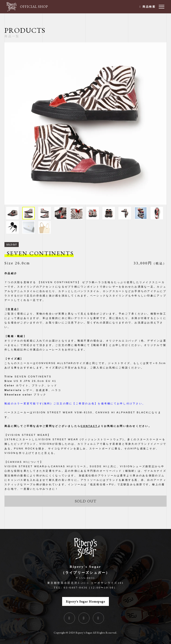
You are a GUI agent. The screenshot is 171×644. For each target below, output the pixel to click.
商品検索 (149, 7)
